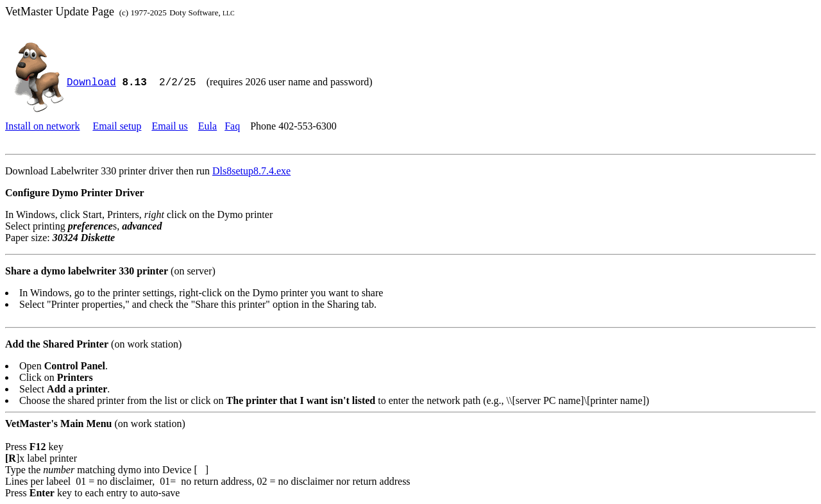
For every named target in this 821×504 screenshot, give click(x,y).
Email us (169, 126)
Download (91, 83)
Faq (232, 126)
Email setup (117, 126)
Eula (207, 126)
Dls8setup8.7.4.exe (251, 171)
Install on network (42, 126)
